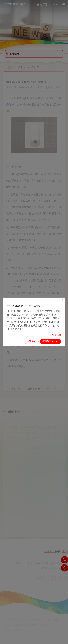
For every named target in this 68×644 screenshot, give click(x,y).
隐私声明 (57, 335)
